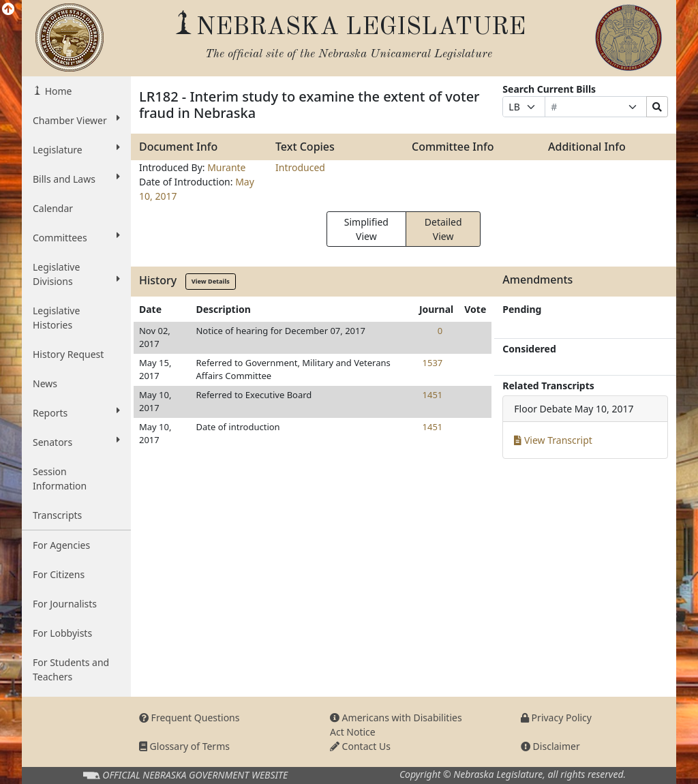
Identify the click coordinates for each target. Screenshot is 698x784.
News (45, 383)
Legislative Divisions (76, 274)
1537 (433, 363)
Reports (76, 412)
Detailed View (443, 229)
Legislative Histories (56, 318)
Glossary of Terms (184, 746)
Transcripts (57, 515)
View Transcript (553, 440)
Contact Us (360, 746)
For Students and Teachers (71, 669)
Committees (76, 237)
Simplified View (366, 229)
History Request (68, 354)
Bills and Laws (76, 179)
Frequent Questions (189, 718)
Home (57, 91)
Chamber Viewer (76, 120)
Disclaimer (550, 746)
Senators (76, 442)
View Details (211, 281)
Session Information (60, 479)
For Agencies (61, 545)
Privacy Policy (556, 718)
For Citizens (59, 574)
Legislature (76, 149)
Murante (226, 167)
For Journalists (65, 604)
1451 (433, 395)
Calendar (53, 208)
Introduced (300, 167)
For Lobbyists (62, 633)
